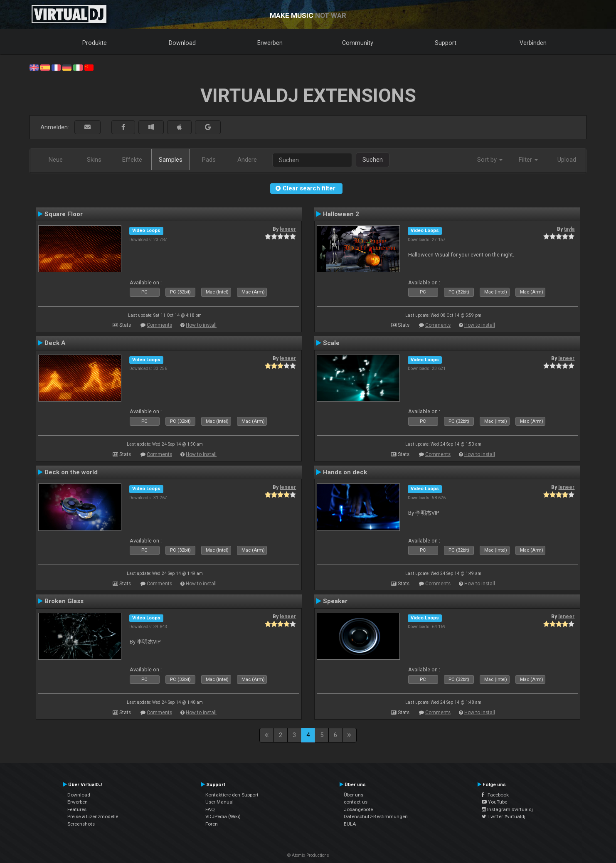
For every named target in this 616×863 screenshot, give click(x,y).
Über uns (354, 795)
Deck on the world (71, 472)
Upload (567, 160)
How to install (201, 325)
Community (358, 43)
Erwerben (270, 43)
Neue (56, 160)
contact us (356, 802)
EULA (350, 824)
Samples (171, 160)
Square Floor (64, 214)
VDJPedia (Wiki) (223, 816)
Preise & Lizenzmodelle (93, 816)
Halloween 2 (341, 214)
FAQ (210, 809)
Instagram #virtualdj (507, 809)
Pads (209, 160)
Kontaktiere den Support (232, 795)
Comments (159, 325)
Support (446, 43)
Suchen (373, 160)
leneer (288, 229)
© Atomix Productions (308, 855)
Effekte (132, 160)
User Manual (219, 802)
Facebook (495, 795)
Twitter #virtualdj (504, 816)
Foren (212, 824)
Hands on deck (345, 472)
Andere (247, 160)
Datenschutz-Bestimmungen (376, 816)
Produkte (95, 43)
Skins (94, 160)
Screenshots (81, 824)
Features (77, 809)
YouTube (494, 802)
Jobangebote (358, 809)
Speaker (335, 601)
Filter (528, 160)
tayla (569, 229)
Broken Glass (64, 601)
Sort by (490, 160)
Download (182, 43)
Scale (331, 343)
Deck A (55, 343)
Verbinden (533, 43)
